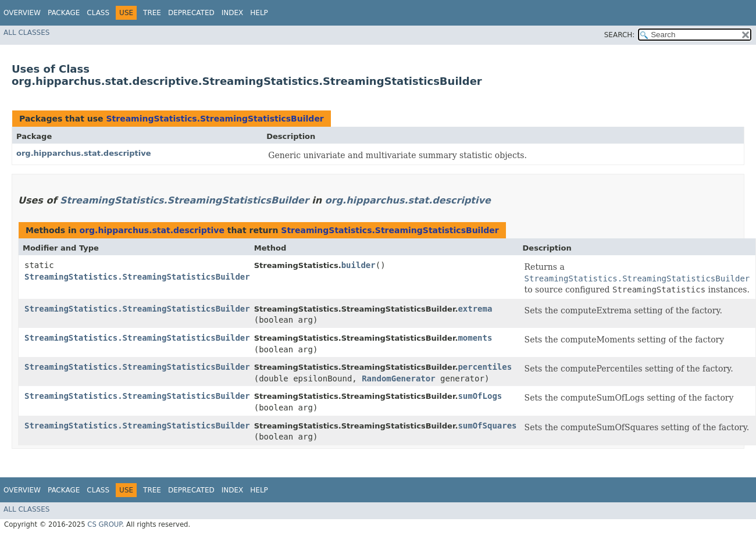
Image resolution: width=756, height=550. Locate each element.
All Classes (26, 33)
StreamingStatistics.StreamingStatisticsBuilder (215, 119)
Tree (152, 13)
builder (359, 265)
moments (475, 338)
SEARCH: (620, 35)
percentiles (485, 367)
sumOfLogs (480, 396)
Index (233, 13)
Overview (22, 13)
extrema (475, 309)
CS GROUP (104, 524)
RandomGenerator (398, 378)
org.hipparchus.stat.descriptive (84, 153)
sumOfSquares (487, 426)
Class (98, 13)
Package (64, 13)
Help (259, 13)
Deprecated (191, 13)
